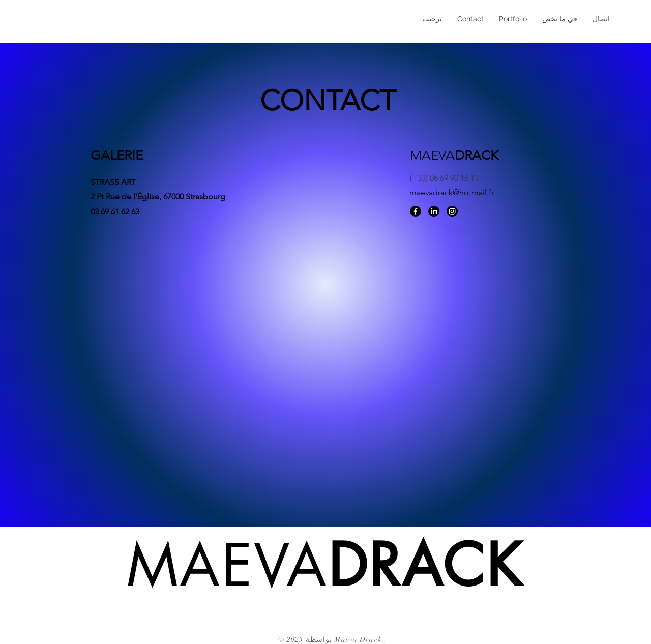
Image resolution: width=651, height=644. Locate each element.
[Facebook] (416, 211)
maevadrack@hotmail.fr (452, 193)
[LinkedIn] (434, 211)
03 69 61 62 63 (115, 211)
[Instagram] (452, 211)
